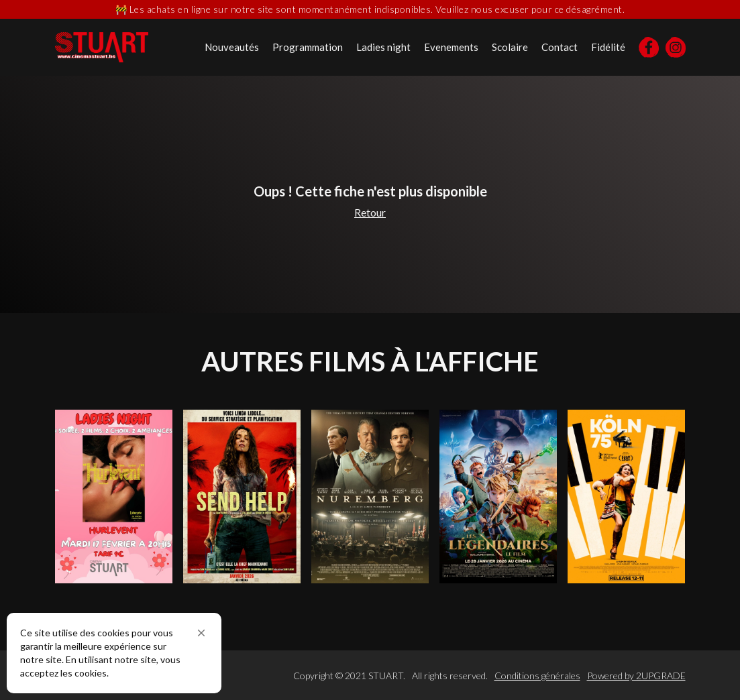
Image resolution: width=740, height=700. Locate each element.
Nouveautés (232, 47)
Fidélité (608, 47)
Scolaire (510, 47)
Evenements (451, 47)
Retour (370, 212)
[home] (102, 47)
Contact (560, 47)
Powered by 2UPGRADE (636, 676)
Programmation (308, 47)
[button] (201, 633)
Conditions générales (537, 676)
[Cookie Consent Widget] (114, 653)
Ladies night (383, 47)
